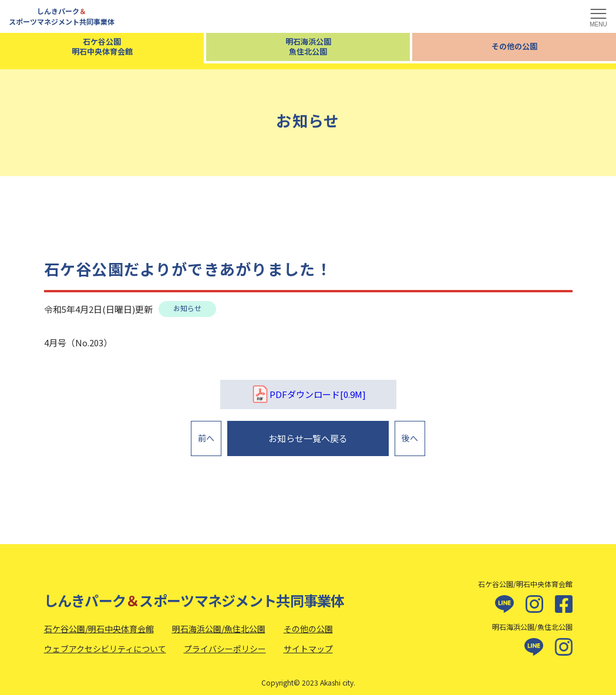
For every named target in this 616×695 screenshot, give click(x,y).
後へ (410, 435)
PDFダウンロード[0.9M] (308, 394)
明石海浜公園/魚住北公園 (219, 622)
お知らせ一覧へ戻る (308, 435)
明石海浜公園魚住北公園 (308, 46)
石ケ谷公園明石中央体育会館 (102, 46)
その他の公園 (514, 46)
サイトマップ (308, 642)
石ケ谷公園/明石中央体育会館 (99, 622)
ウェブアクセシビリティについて (105, 642)
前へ (206, 435)
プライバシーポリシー (225, 642)
